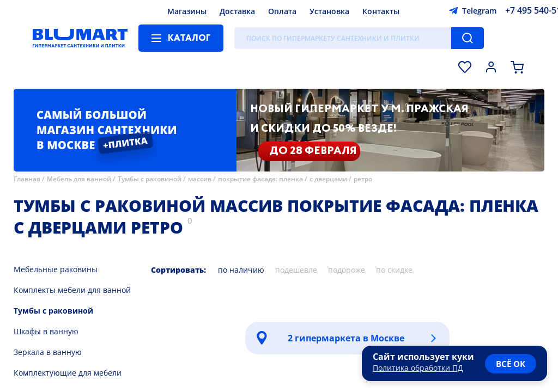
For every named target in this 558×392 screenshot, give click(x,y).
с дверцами (328, 179)
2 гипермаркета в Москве (346, 338)
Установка (329, 11)
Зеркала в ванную (48, 352)
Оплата (282, 11)
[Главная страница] (80, 38)
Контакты (381, 11)
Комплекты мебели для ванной (72, 290)
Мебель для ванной (79, 179)
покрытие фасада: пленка (260, 179)
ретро (363, 179)
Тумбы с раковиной (150, 179)
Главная (27, 179)
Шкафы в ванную (46, 331)
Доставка (237, 11)
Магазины (187, 11)
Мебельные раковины (56, 269)
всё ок (511, 364)
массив (200, 179)
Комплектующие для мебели (68, 373)
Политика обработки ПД (418, 368)
